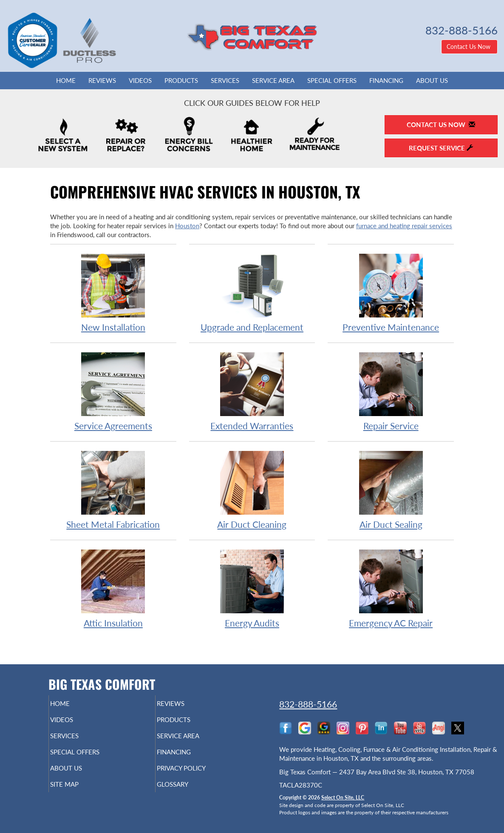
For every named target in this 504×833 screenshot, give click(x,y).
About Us (432, 80)
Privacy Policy (198, 776)
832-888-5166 (308, 704)
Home (66, 80)
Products (181, 80)
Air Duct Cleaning (252, 490)
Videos (140, 80)
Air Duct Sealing (391, 490)
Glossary (187, 793)
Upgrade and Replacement (252, 293)
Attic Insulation (113, 588)
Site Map (79, 793)
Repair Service (391, 391)
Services (225, 80)
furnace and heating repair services (404, 226)
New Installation (113, 293)
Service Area (273, 80)
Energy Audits (252, 588)
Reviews (102, 80)
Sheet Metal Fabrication (113, 490)
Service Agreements (113, 391)
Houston (187, 226)
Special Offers (332, 80)
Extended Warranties (252, 391)
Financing (386, 80)
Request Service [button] (441, 148)
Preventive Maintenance (391, 293)
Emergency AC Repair (391, 588)
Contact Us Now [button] (469, 47)
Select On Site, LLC (343, 798)
